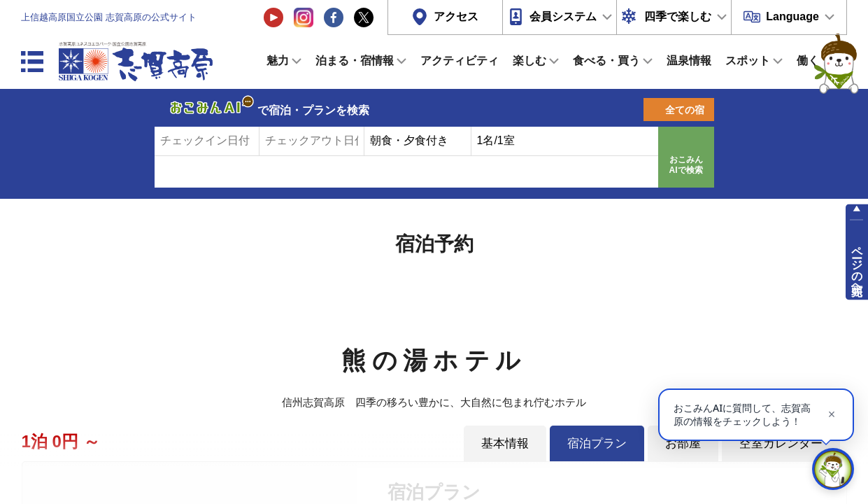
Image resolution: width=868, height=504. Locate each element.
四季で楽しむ (678, 16)
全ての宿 (685, 110)
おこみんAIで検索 (686, 165)
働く (808, 61)
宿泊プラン (597, 443)
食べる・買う (606, 61)
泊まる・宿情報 (355, 61)
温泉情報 (689, 61)
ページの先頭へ (857, 265)
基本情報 (505, 443)
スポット (748, 61)
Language (792, 16)
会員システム (563, 16)
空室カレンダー (781, 443)
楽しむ (529, 61)
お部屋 (683, 443)
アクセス (456, 16)
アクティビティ (460, 61)
